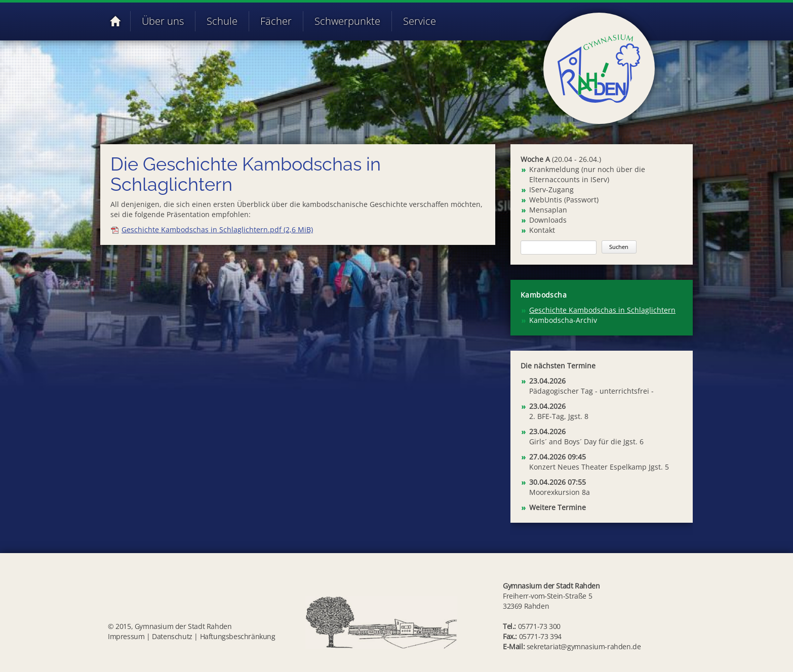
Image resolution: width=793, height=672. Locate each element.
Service (420, 21)
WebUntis (546, 200)
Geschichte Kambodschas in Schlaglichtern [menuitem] (602, 310)
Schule (222, 21)
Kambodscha (544, 295)
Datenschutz (172, 636)
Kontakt (542, 230)
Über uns (163, 21)
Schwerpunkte (347, 21)
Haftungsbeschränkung (238, 636)
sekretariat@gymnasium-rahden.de (584, 646)
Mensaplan (548, 210)
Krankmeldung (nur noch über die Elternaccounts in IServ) (587, 174)
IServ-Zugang (551, 190)
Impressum (126, 636)
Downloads (548, 220)
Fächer (276, 21)
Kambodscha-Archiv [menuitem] (563, 320)
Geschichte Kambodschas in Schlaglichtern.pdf (217, 229)
